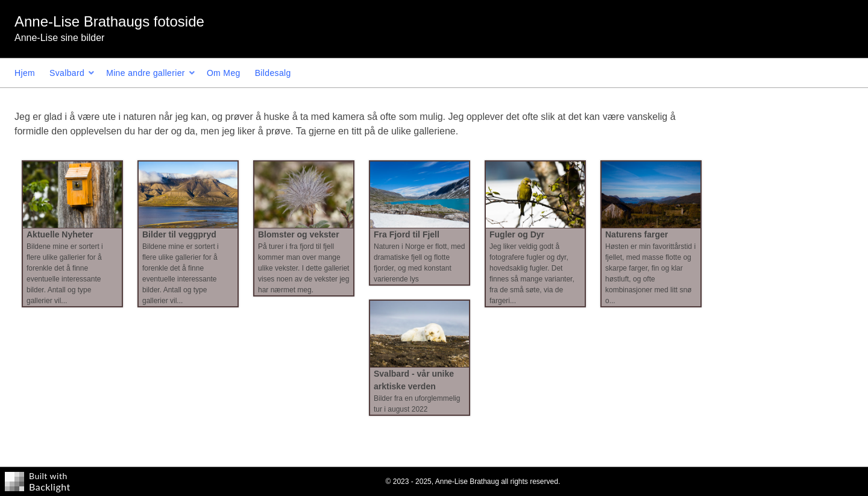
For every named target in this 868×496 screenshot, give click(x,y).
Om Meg (224, 73)
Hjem (25, 73)
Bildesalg (273, 73)
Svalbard (67, 73)
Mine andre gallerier (146, 73)
